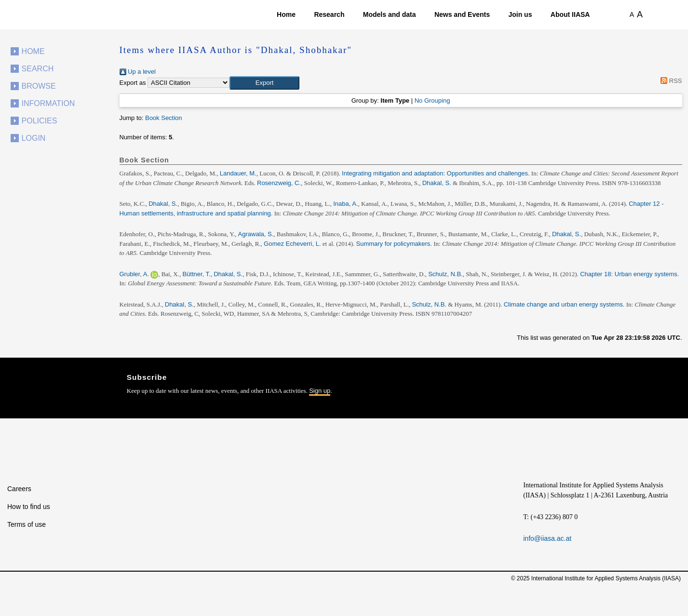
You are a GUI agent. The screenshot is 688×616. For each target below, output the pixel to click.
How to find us (29, 507)
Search (38, 69)
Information (48, 103)
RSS (670, 81)
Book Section (164, 118)
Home (286, 14)
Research (329, 14)
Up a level (138, 72)
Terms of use (27, 524)
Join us (520, 14)
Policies (40, 121)
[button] (264, 83)
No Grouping (432, 100)
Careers (19, 489)
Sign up (320, 391)
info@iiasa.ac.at (547, 538)
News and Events (462, 14)
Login (34, 138)
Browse (39, 86)
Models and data (390, 14)
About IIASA (570, 14)
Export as (133, 83)
